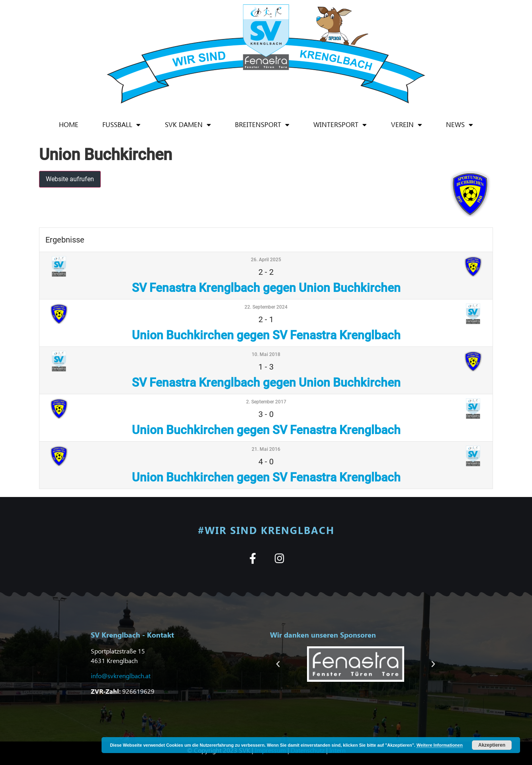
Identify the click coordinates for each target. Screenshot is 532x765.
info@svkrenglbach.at (121, 676)
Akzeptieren (492, 745)
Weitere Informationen (440, 745)
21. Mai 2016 (266, 449)
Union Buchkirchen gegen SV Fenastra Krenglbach (266, 335)
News (460, 125)
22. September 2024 (266, 307)
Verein (407, 125)
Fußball (121, 125)
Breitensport (262, 125)
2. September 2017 (266, 402)
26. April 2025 (266, 260)
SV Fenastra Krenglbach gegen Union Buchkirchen (266, 288)
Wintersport (340, 125)
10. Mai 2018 (266, 354)
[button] (278, 664)
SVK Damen (188, 125)
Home (69, 124)
